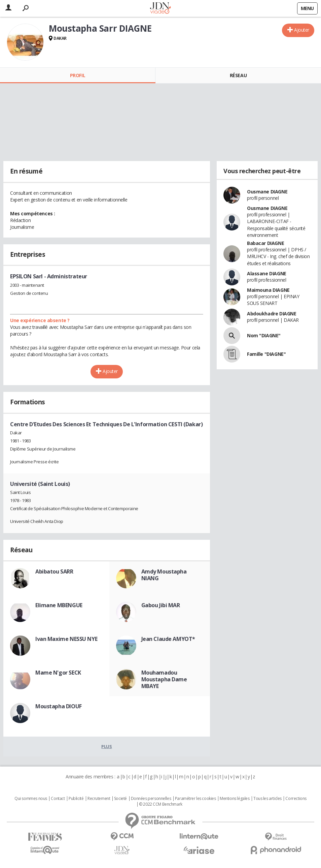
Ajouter (302, 30)
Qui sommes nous (31, 799)
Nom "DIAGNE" (264, 335)
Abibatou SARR (54, 571)
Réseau (238, 75)
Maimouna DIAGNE (268, 290)
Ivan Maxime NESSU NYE (66, 639)
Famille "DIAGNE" (266, 354)
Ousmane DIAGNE (267, 192)
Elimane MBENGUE (59, 605)
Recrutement (99, 799)
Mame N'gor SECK (58, 673)
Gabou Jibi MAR (161, 605)
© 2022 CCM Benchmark (161, 804)
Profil (78, 75)
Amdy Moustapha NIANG (164, 575)
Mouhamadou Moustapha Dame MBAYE (164, 679)
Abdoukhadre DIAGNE (272, 314)
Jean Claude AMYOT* (168, 639)
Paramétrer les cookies (195, 799)
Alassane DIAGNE (267, 273)
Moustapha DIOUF (59, 706)
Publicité (76, 799)
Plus (106, 746)
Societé (120, 799)
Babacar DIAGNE (265, 243)
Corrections (296, 799)
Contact (58, 799)
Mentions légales (235, 799)
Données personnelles (151, 799)
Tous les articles (267, 799)
